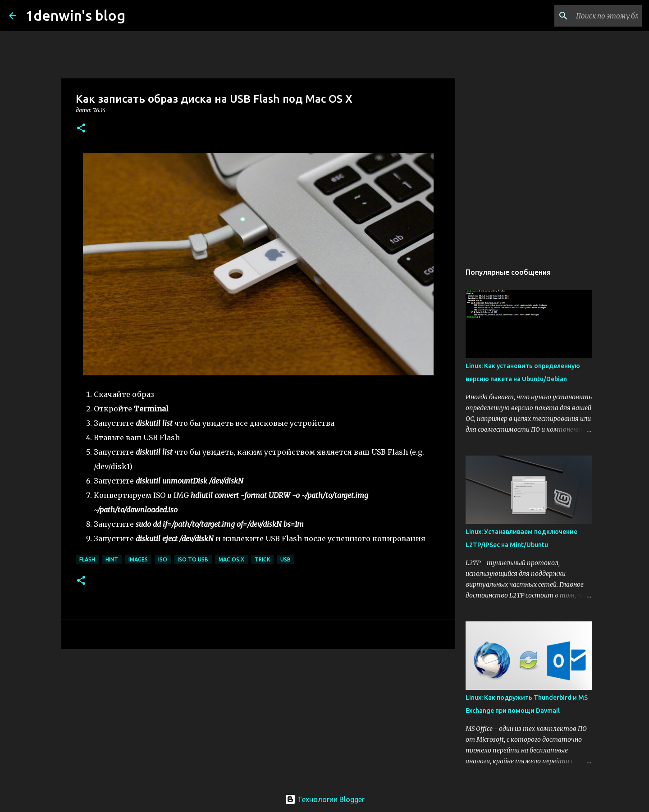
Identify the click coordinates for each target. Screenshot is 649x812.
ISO (163, 559)
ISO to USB (193, 559)
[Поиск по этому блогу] (594, 16)
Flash (87, 559)
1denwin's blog (75, 15)
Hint (112, 559)
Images (138, 559)
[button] (81, 129)
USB (286, 559)
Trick (262, 559)
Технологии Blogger (325, 799)
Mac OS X (231, 559)
